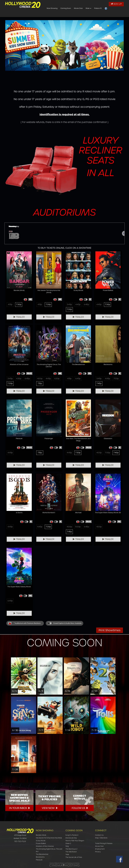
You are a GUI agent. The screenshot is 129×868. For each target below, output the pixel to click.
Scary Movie (41, 841)
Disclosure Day (71, 838)
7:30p (19, 304)
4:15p (10, 304)
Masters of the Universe (45, 846)
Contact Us (99, 835)
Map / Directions (101, 838)
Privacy (98, 852)
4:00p (40, 379)
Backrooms (40, 857)
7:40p (116, 453)
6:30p (57, 379)
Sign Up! (116, 4)
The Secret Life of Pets (74, 857)
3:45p (69, 304)
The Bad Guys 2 (71, 849)
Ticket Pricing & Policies (104, 843)
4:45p (78, 304)
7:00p (116, 379)
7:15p (40, 383)
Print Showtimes (110, 630)
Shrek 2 (68, 843)
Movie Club (93, 14)
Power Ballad (41, 843)
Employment (100, 849)
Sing (67, 846)
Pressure (39, 860)
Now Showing (67, 14)
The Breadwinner (42, 854)
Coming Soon (81, 14)
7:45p (99, 383)
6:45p (86, 304)
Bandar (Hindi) (41, 835)
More (103, 14)
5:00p (78, 527)
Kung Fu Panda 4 (72, 835)
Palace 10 (113, 14)
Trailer (19, 317)
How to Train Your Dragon (75, 841)
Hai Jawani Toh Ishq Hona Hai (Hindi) (49, 838)
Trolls (67, 854)
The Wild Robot (71, 852)
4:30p (19, 379)
